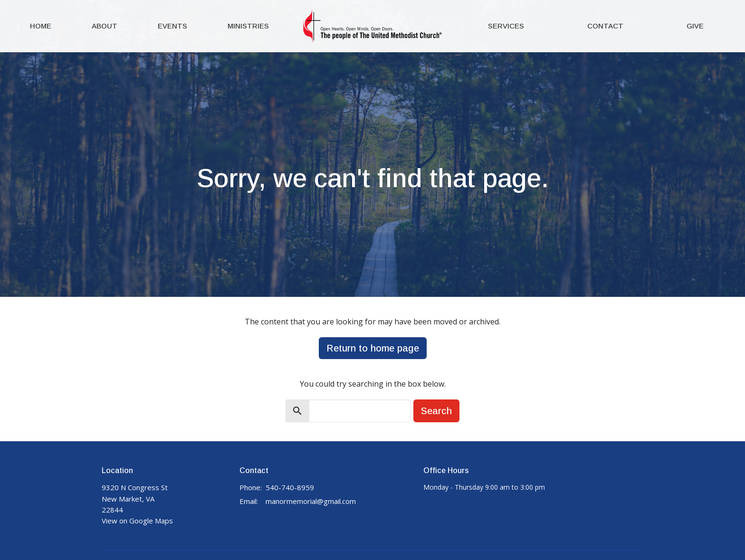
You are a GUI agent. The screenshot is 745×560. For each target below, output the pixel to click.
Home (41, 26)
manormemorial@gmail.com (311, 501)
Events (172, 26)
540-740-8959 (290, 487)
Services (506, 26)
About (105, 26)
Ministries (248, 26)
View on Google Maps (137, 521)
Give (695, 26)
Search (436, 411)
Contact (605, 26)
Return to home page (373, 348)
